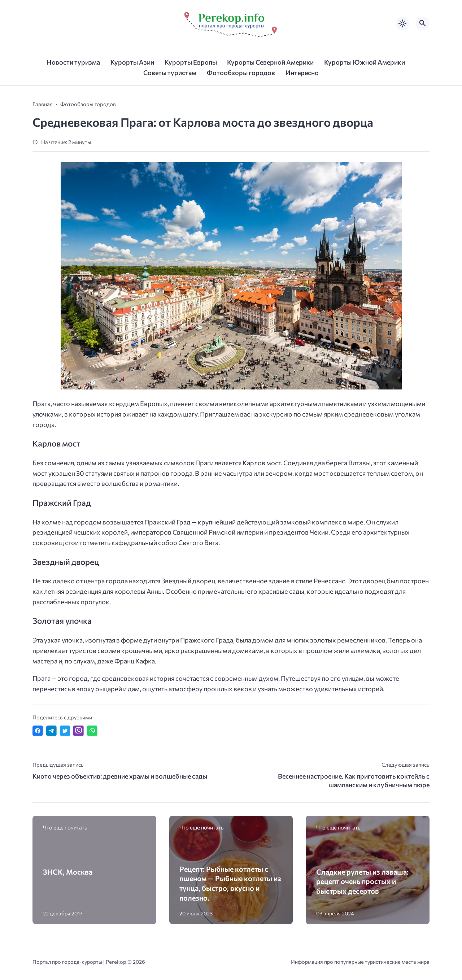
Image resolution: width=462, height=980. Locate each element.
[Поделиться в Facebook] (38, 731)
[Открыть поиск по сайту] (423, 23)
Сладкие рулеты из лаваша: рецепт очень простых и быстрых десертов (362, 881)
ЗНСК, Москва (68, 872)
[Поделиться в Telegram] (51, 731)
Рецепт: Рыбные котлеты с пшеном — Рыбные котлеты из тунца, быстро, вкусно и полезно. (230, 883)
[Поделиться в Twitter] (65, 731)
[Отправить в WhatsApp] (92, 731)
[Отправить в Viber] (79, 731)
